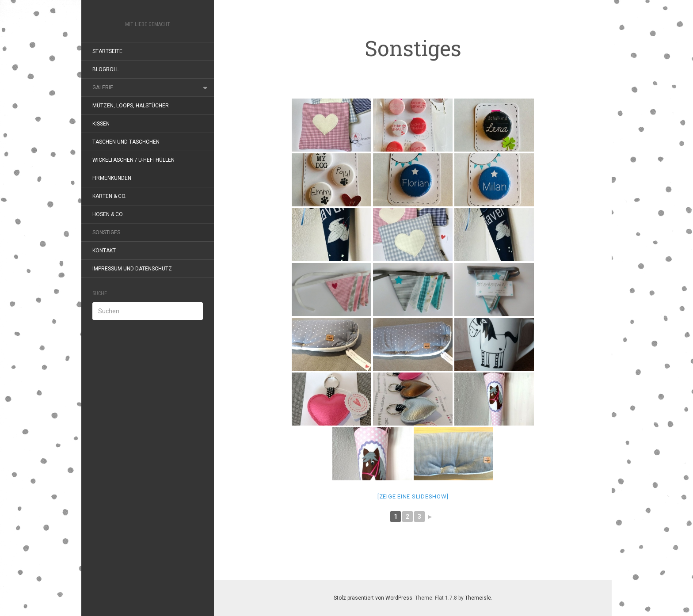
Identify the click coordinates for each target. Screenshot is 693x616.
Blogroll (106, 69)
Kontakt (104, 251)
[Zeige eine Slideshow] (413, 496)
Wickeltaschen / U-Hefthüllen (133, 160)
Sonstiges (106, 232)
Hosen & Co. (108, 214)
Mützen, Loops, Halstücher (131, 106)
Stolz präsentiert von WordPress (373, 598)
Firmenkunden (112, 178)
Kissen (101, 124)
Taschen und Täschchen (126, 142)
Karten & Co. (109, 196)
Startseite (107, 51)
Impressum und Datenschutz (132, 269)
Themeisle (478, 598)
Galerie (103, 87)
